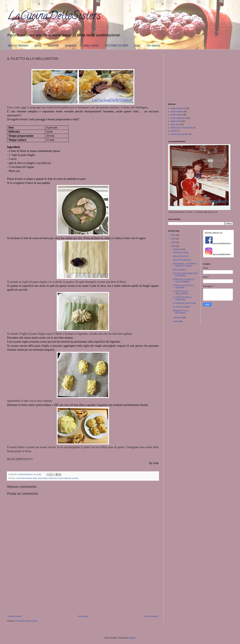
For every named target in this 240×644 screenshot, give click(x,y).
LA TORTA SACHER (181, 307)
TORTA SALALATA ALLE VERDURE (183, 287)
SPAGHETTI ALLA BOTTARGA (181, 312)
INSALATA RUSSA (181, 256)
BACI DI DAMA (179, 270)
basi (137, 45)
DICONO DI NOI (117, 45)
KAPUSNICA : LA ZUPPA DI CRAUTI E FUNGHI (185, 265)
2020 (174, 239)
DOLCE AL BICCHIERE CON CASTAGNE (185, 275)
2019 (174, 242)
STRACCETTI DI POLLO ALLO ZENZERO (183, 281)
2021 (174, 235)
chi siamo (153, 45)
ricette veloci (176, 121)
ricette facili (53, 478)
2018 (174, 246)
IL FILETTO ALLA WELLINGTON (180, 292)
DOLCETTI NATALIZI (182, 260)
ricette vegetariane (178, 118)
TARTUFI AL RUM (181, 253)
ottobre (177, 321)
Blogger (132, 638)
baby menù (91, 45)
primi (38, 45)
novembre (178, 318)
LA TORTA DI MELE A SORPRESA (182, 298)
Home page (83, 616)
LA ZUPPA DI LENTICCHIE (184, 303)
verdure (174, 131)
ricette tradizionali (65, 478)
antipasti (71, 45)
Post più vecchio (151, 616)
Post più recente (15, 616)
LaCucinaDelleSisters (54, 17)
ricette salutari (176, 115)
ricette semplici (177, 112)
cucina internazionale (24, 478)
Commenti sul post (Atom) (26, 621)
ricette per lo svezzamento (182, 128)
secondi (53, 45)
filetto (35, 478)
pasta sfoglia (43, 478)
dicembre (178, 249)
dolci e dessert (18, 45)
